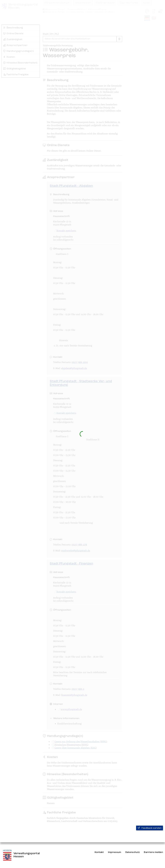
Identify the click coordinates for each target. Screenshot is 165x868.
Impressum (115, 852)
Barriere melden (153, 852)
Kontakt (99, 852)
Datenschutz (133, 852)
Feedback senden (150, 828)
